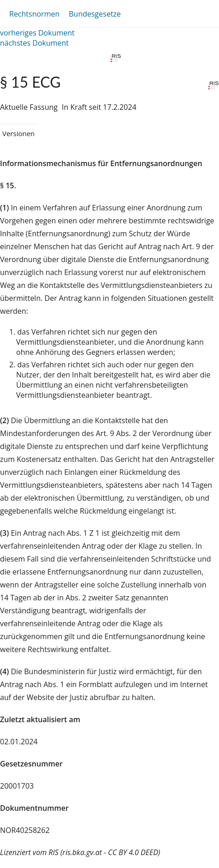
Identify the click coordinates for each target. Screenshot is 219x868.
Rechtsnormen (34, 14)
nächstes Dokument (34, 43)
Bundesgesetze (95, 14)
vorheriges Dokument (37, 33)
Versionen (18, 133)
